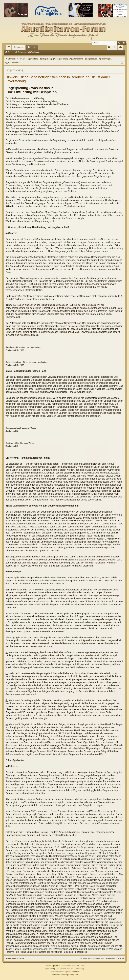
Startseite (18, 47)
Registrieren (36, 52)
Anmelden (22, 52)
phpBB (56, 966)
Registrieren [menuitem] (121, 48)
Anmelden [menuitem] (116, 48)
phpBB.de (76, 972)
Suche (10, 52)
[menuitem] (109, 47)
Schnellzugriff (9, 48)
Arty (54, 969)
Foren (33, 47)
